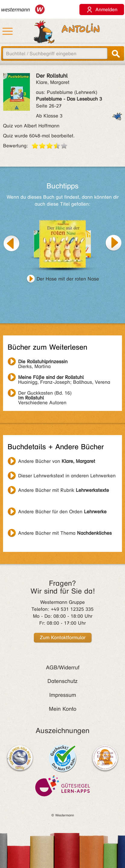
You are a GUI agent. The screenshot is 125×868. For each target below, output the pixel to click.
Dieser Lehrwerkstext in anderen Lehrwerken (67, 476)
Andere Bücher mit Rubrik (64, 490)
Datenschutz (62, 681)
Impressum (63, 695)
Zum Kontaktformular (63, 637)
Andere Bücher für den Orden (62, 512)
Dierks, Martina (43, 362)
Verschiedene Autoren (45, 394)
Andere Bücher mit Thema (65, 533)
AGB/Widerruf (63, 668)
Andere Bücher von (57, 461)
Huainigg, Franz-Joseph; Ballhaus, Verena (64, 378)
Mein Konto (63, 709)
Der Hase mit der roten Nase (68, 279)
